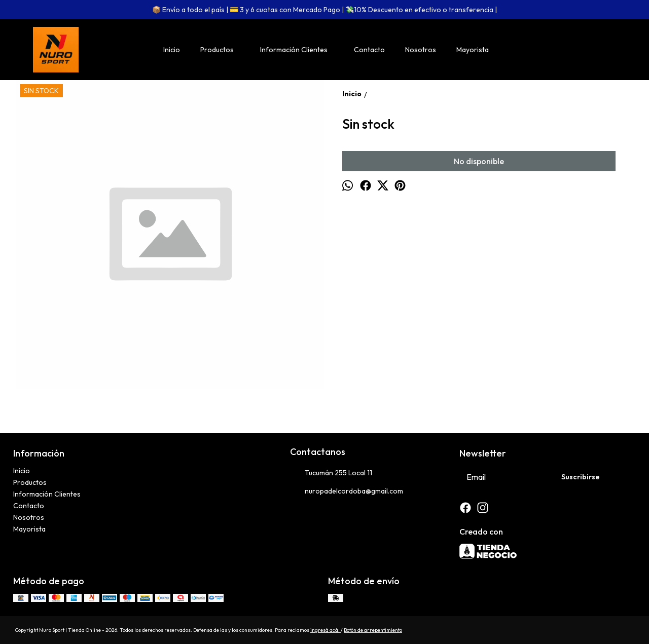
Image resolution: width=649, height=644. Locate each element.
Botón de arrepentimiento (373, 630)
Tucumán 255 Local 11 (331, 473)
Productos (222, 50)
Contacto (369, 50)
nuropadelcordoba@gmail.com (347, 491)
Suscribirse (581, 477)
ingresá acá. (326, 630)
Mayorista (473, 50)
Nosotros (421, 50)
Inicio (172, 50)
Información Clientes (299, 50)
